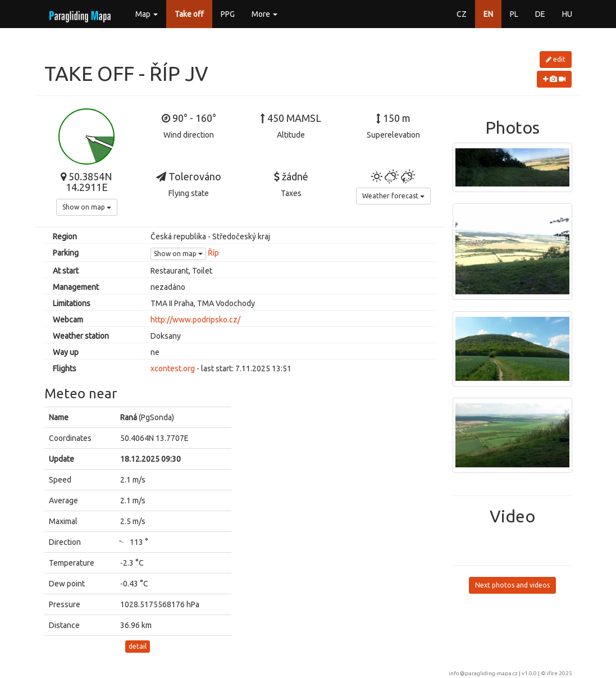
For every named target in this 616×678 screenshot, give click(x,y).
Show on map (87, 207)
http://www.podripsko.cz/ (195, 320)
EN (488, 14)
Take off (189, 14)
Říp (213, 253)
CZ (462, 14)
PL (514, 14)
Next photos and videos (512, 585)
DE (540, 14)
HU (567, 14)
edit (556, 59)
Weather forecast (393, 196)
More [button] (264, 14)
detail (138, 646)
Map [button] (147, 14)
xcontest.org (173, 368)
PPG (228, 14)
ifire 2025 (560, 673)
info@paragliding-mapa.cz (483, 673)
